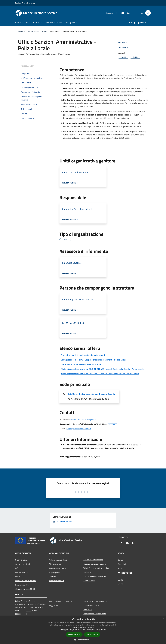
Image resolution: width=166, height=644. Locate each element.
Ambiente (87, 572)
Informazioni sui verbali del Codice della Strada (82, 364)
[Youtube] (122, 13)
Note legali (88, 610)
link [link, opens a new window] (105, 630)
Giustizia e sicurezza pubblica (95, 564)
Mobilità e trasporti (57, 581)
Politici (18, 576)
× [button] (163, 618)
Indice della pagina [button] (27, 66)
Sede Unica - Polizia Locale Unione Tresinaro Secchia (91, 394)
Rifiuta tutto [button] (92, 634)
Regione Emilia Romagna (25, 3)
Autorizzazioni (89, 581)
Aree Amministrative (23, 564)
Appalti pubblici (55, 572)
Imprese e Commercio (58, 568)
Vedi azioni (124, 47)
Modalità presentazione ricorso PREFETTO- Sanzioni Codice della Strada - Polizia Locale (100, 374)
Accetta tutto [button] (74, 634)
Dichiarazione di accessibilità (95, 614)
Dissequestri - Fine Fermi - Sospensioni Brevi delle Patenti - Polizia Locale (94, 360)
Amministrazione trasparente (95, 601)
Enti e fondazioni (22, 572)
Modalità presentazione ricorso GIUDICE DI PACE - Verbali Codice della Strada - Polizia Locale (102, 369)
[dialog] (83, 630)
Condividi (123, 42)
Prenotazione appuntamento (61, 601)
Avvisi (120, 568)
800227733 (112, 424)
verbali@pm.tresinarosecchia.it (79, 429)
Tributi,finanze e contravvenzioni (96, 568)
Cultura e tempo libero (58, 560)
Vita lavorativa (55, 564)
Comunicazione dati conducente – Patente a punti (83, 355)
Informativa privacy (91, 605)
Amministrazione (33, 31)
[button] (83, 640)
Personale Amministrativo (25, 581)
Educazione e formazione (93, 560)
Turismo (52, 576)
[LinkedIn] (127, 13)
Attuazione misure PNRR (25, 589)
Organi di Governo (22, 560)
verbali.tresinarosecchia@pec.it (84, 419)
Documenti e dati (22, 585)
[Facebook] (116, 13)
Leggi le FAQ (54, 605)
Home (20, 31)
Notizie (120, 560)
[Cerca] (148, 13)
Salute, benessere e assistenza (95, 576)
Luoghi (120, 580)
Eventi (120, 584)
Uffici (44, 31)
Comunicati (122, 564)
